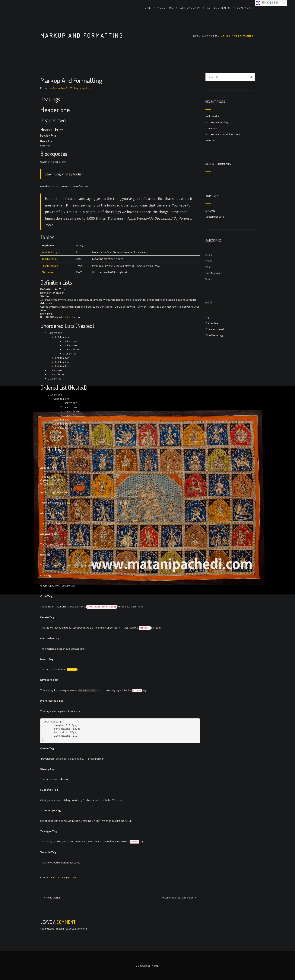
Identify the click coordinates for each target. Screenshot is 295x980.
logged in (60, 929)
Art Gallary (190, 8)
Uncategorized (214, 273)
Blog (205, 36)
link (69, 503)
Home (147, 8)
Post (214, 36)
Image (209, 261)
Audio (209, 255)
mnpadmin (85, 88)
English (267, 3)
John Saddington (51, 252)
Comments (212, 128)
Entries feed (212, 323)
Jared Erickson (50, 266)
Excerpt (210, 140)
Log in (209, 317)
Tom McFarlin (49, 259)
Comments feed (215, 329)
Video (209, 279)
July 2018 (210, 211)
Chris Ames (48, 272)
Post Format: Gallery (217, 122)
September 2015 (215, 217)
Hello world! (53, 898)
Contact (244, 8)
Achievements (219, 8)
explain (67, 317)
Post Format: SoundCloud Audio (223, 134)
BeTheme (153, 966)
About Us (166, 8)
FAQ (110, 457)
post (73, 877)
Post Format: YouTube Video (178, 898)
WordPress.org (214, 335)
